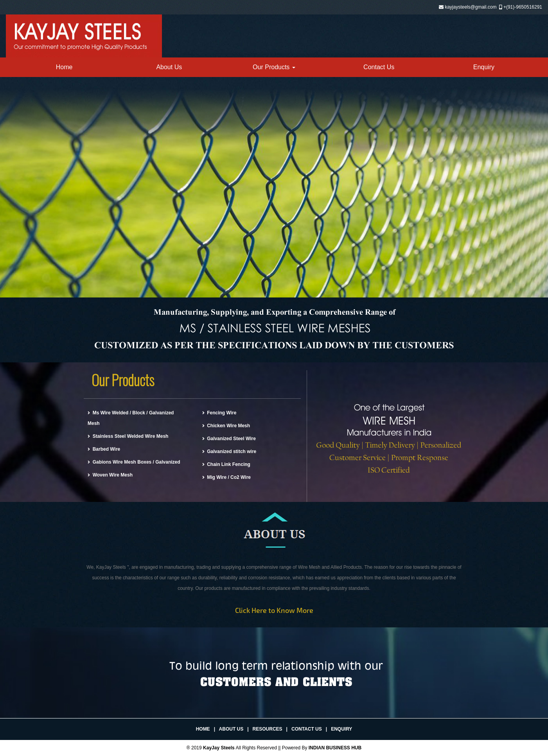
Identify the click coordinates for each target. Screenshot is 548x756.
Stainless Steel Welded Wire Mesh (128, 436)
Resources (268, 729)
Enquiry (484, 67)
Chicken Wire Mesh (226, 426)
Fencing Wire (219, 413)
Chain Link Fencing (226, 464)
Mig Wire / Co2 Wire (226, 477)
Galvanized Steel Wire (229, 439)
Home (64, 67)
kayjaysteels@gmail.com (471, 7)
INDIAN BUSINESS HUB (335, 748)
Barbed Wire (104, 449)
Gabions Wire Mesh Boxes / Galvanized (134, 462)
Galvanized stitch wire (229, 451)
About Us (169, 67)
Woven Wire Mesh (110, 475)
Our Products (274, 67)
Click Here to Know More (274, 610)
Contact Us (379, 67)
